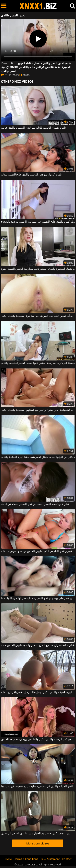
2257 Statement (50, 859)
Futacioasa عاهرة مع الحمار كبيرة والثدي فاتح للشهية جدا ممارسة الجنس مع (38, 222)
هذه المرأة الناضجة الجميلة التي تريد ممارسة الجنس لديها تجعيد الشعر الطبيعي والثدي (38, 363)
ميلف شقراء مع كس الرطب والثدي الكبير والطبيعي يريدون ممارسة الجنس (38, 739)
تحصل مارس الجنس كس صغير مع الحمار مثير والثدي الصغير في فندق (38, 834)
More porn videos (38, 843)
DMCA (8, 859)
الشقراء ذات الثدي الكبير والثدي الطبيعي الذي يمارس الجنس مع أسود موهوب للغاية (38, 551)
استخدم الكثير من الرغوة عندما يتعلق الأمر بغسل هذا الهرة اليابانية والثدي (38, 457)
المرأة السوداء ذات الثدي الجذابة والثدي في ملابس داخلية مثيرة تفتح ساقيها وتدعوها (38, 786)
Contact (67, 859)
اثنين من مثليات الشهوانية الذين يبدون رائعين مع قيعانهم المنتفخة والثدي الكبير (38, 410)
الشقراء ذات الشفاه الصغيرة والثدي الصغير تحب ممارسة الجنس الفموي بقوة (38, 269)
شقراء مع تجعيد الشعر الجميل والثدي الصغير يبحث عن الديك (35, 504)
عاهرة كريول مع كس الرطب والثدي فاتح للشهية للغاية (32, 175)
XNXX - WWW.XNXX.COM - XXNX (38, 6)
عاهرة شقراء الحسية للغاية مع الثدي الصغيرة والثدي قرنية (34, 128)
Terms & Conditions (26, 859)
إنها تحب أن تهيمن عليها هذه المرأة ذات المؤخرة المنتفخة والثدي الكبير (38, 316)
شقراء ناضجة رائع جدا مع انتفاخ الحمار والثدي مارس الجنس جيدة (38, 645)
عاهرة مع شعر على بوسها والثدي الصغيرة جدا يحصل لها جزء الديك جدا (38, 598)
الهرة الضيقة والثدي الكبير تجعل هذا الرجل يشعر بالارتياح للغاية (37, 692)
